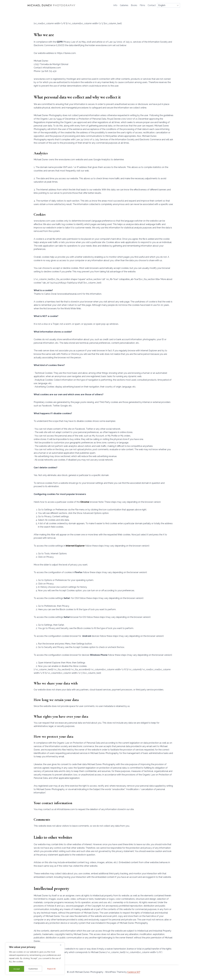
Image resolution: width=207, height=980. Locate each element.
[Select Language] (169, 5)
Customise (18, 969)
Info (115, 5)
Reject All (36, 969)
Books (134, 5)
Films (142, 5)
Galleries (124, 5)
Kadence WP (134, 972)
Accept (53, 969)
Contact (152, 5)
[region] (35, 959)
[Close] (62, 945)
